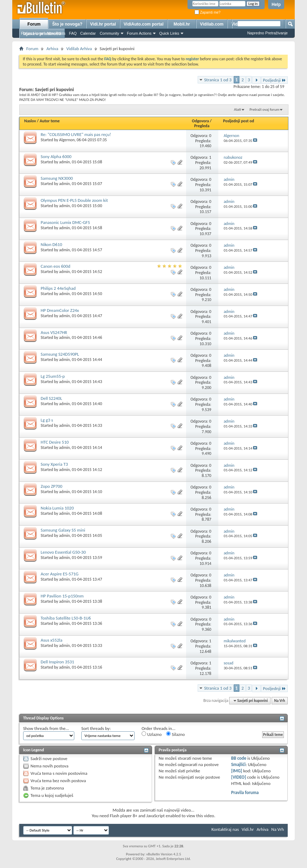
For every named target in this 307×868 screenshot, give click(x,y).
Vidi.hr (248, 829)
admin (65, 162)
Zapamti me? (207, 12)
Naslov (30, 121)
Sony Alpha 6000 (56, 156)
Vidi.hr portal (103, 24)
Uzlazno (152, 734)
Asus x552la (52, 640)
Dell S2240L (51, 398)
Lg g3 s (47, 420)
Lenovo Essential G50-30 (63, 552)
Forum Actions (139, 33)
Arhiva (52, 49)
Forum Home (32, 33)
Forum (34, 24)
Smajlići (238, 764)
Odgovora (201, 121)
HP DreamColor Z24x (60, 310)
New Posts (56, 33)
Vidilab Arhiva (79, 49)
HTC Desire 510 (55, 442)
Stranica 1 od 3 (218, 80)
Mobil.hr (182, 24)
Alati (237, 110)
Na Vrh (279, 701)
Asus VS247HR (54, 332)
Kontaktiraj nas (225, 829)
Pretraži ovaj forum (264, 110)
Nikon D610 (51, 244)
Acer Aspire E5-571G (60, 574)
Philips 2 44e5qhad (58, 288)
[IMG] (237, 771)
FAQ (73, 33)
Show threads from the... (46, 728)
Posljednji (274, 80)
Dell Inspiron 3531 (57, 662)
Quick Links (169, 33)
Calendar (88, 33)
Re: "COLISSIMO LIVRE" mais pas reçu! (76, 134)
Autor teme (50, 121)
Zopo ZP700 (52, 486)
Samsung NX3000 (57, 178)
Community (109, 33)
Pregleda (202, 126)
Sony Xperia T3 (54, 464)
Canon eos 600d (56, 266)
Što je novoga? (67, 24)
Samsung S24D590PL (60, 354)
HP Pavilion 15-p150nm (62, 596)
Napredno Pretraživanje (267, 33)
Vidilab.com (212, 24)
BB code (238, 758)
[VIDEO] (238, 777)
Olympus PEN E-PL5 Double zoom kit (74, 200)
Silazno (175, 734)
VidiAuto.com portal (144, 24)
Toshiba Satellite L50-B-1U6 (66, 618)
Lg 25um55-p (53, 376)
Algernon (67, 140)
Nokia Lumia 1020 (57, 508)
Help (276, 5)
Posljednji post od (239, 121)
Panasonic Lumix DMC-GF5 (65, 222)
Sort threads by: (96, 728)
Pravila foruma (245, 792)
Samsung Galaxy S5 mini (63, 530)
